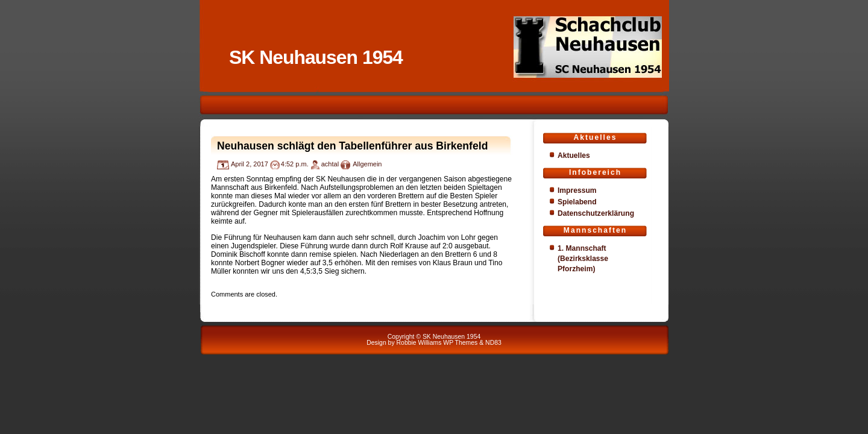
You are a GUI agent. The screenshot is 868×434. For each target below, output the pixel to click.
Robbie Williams (419, 343)
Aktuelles (574, 156)
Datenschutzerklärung (596, 213)
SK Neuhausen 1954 (316, 57)
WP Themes (460, 343)
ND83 (493, 343)
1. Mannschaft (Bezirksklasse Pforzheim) (583, 259)
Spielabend (577, 202)
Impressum (577, 190)
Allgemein (367, 164)
